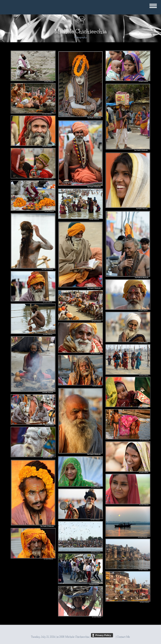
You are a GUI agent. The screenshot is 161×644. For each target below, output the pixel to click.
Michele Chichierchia (80, 31)
